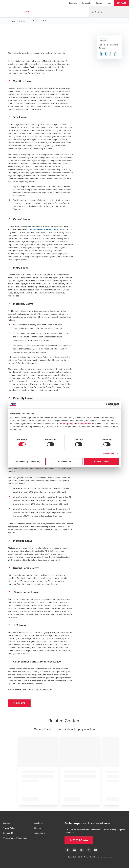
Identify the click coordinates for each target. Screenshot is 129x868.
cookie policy (67, 424)
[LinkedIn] (75, 850)
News (109, 3)
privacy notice (84, 424)
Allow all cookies (101, 461)
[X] (89, 850)
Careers (99, 3)
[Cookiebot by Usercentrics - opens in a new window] (108, 405)
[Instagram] (82, 850)
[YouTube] (96, 850)
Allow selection (65, 461)
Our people (86, 3)
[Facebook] (68, 850)
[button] (121, 3)
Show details (109, 454)
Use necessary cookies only (28, 461)
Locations (73, 3)
